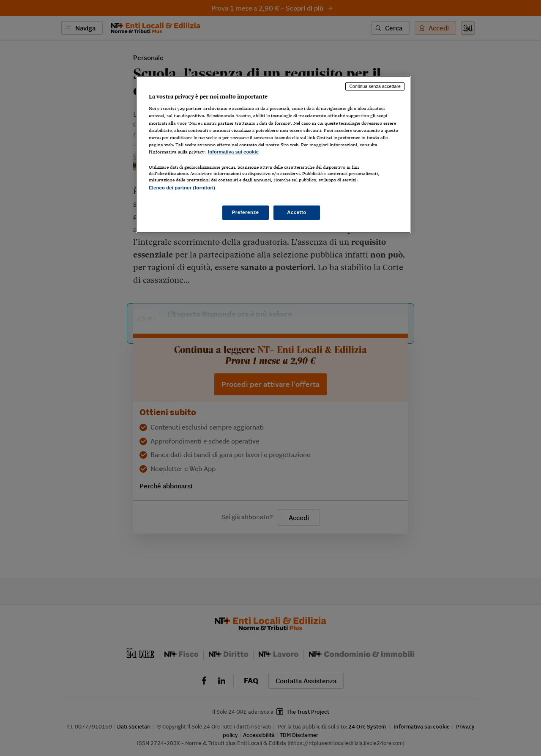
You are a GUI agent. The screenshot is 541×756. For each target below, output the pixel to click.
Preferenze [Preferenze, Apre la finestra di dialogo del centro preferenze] (246, 212)
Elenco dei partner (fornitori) (182, 188)
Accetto (297, 212)
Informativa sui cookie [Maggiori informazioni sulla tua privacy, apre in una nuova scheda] (233, 152)
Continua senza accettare (375, 86)
